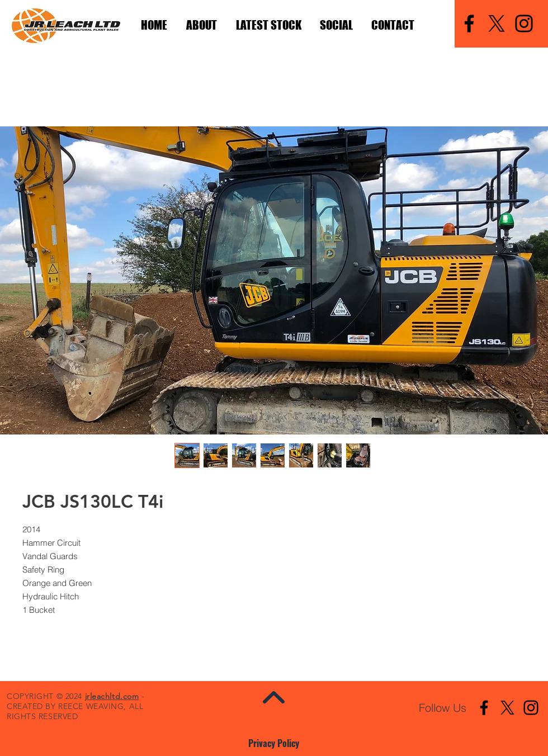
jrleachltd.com (112, 696)
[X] (497, 23)
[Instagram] (524, 23)
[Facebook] (469, 23)
